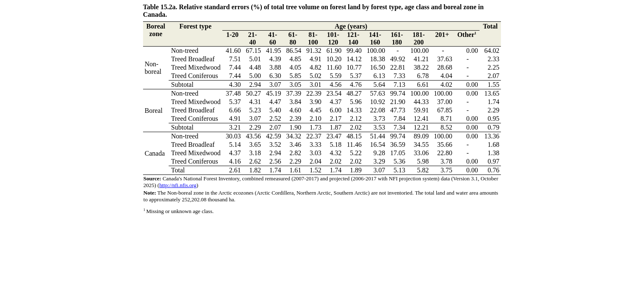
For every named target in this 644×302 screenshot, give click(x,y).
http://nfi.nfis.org (178, 185)
